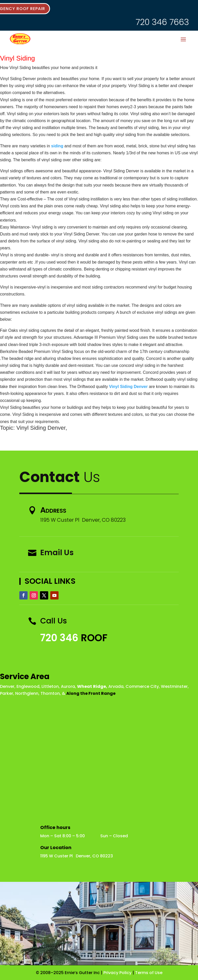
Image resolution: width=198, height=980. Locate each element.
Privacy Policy (117, 973)
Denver (7, 686)
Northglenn (27, 693)
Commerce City (142, 686)
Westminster (174, 686)
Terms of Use (149, 973)
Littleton (50, 686)
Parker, (7, 693)
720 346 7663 (162, 22)
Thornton (50, 693)
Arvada (116, 686)
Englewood (28, 686)
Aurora (68, 686)
